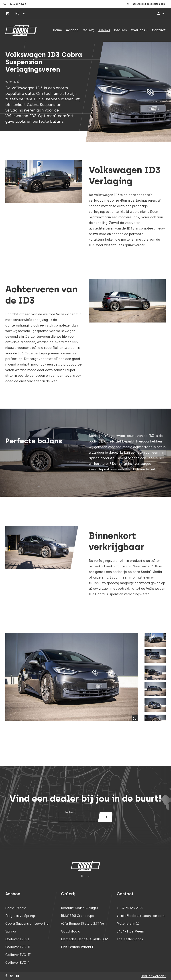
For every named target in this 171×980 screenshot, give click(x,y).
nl (17, 13)
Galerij (89, 30)
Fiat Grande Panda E (77, 947)
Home (57, 30)
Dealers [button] (120, 30)
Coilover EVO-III (18, 955)
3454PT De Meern (130, 931)
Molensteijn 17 (128, 924)
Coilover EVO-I (17, 939)
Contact (159, 30)
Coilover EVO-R (17, 963)
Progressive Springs (20, 916)
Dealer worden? (153, 976)
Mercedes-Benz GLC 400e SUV (84, 939)
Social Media (16, 908)
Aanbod (72, 30)
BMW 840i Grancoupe (78, 916)
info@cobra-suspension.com (142, 916)
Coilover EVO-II (18, 947)
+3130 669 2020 (132, 908)
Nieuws (104, 30)
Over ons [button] (139, 30)
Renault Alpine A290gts (79, 908)
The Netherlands (130, 939)
